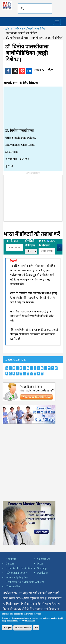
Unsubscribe (13, 586)
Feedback (43, 573)
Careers (10, 564)
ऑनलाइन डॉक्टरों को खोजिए (30, 29)
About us (11, 559)
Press (40, 564)
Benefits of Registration (19, 568)
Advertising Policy (16, 573)
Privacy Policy (12, 621)
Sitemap (42, 568)
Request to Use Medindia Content (25, 582)
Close (36, 628)
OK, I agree (7, 628)
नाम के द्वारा (12, 241)
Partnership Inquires (17, 577)
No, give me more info (23, 628)
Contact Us (44, 559)
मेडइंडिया (7, 29)
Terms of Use (30, 621)
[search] (34, 9)
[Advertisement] (33, 108)
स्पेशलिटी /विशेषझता (30, 243)
